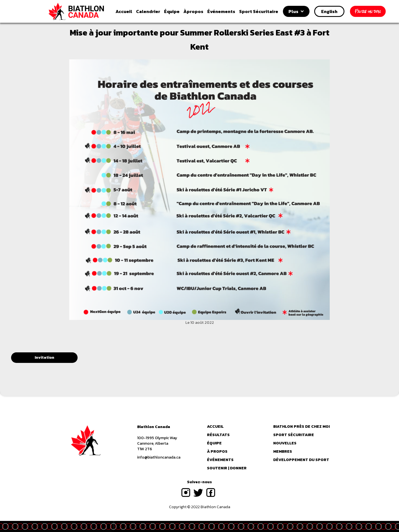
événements (220, 460)
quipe (172, 11)
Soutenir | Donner (227, 468)
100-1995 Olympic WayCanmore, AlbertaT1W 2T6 (157, 444)
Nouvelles (285, 443)
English (329, 11)
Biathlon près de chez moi (301, 427)
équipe (214, 443)
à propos (217, 452)
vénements (221, 11)
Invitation (44, 357)
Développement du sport (301, 460)
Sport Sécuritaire (259, 11)
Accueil (124, 11)
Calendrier (148, 11)
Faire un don (368, 11)
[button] (296, 11)
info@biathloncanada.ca (159, 457)
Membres (283, 452)
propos (193, 11)
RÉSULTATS (218, 435)
